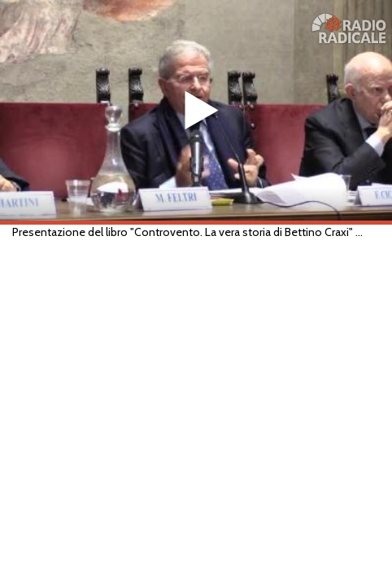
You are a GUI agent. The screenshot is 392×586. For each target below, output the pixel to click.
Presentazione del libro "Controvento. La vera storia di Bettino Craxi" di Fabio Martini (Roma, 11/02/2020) (189, 232)
